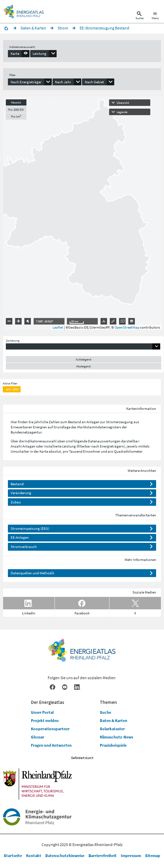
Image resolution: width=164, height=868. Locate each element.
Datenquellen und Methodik (32, 573)
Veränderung (21, 493)
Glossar (38, 737)
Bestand (17, 484)
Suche (106, 712)
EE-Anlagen (20, 537)
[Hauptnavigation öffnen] (155, 16)
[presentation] (19, 53)
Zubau (16, 502)
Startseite (13, 855)
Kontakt (34, 855)
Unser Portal (42, 712)
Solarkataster (112, 729)
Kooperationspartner (50, 729)
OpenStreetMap (127, 327)
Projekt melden (45, 720)
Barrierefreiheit (103, 855)
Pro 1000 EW (16, 109)
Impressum (131, 855)
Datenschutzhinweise (65, 855)
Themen (108, 702)
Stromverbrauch (24, 547)
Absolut (16, 102)
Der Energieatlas (48, 702)
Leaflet (58, 327)
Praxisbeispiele (113, 745)
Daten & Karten (114, 720)
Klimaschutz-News (116, 737)
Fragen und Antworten (51, 745)
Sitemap (153, 855)
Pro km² (16, 116)
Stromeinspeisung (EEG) (30, 528)
